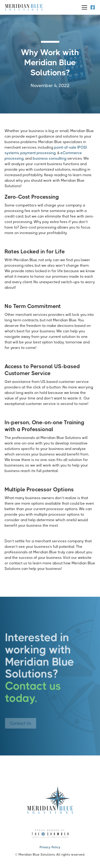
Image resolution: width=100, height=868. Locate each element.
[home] (24, 7)
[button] (84, 7)
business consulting (50, 158)
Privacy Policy (50, 847)
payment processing (38, 153)
